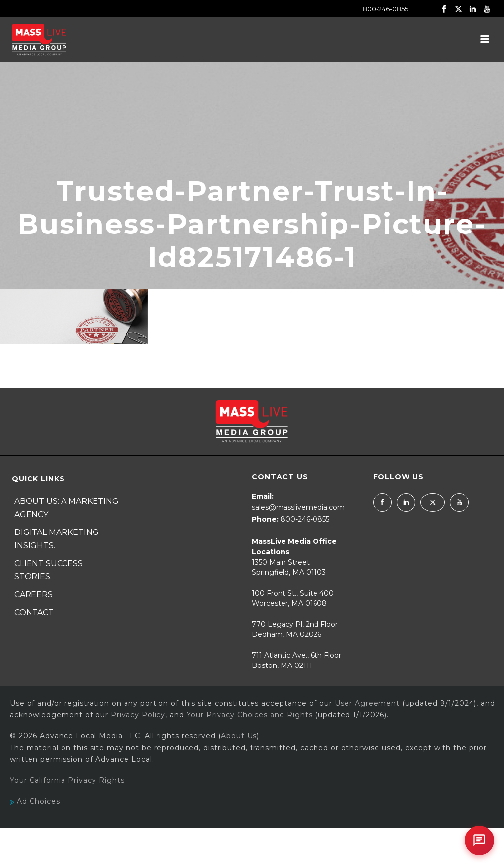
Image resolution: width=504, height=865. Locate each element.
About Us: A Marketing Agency (66, 508)
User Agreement (367, 703)
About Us (239, 736)
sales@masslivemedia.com (298, 507)
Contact (34, 613)
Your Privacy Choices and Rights (250, 715)
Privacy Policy (138, 715)
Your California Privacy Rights (67, 780)
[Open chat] (479, 840)
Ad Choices (35, 801)
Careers (33, 594)
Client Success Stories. (48, 570)
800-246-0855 (385, 9)
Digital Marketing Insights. (57, 539)
